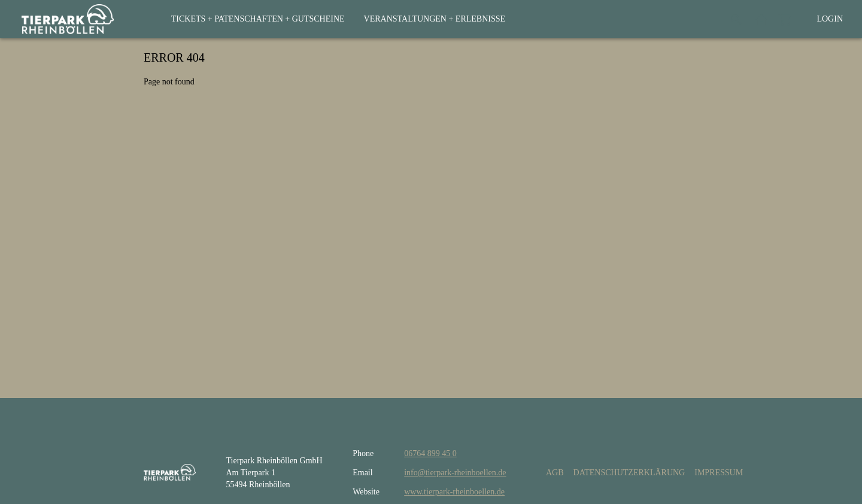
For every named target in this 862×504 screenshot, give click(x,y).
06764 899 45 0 (430, 453)
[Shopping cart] (785, 19)
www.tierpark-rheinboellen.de (454, 492)
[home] (68, 19)
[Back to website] (761, 19)
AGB (555, 473)
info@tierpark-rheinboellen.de (455, 473)
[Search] (736, 19)
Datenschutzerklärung (629, 473)
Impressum (719, 473)
